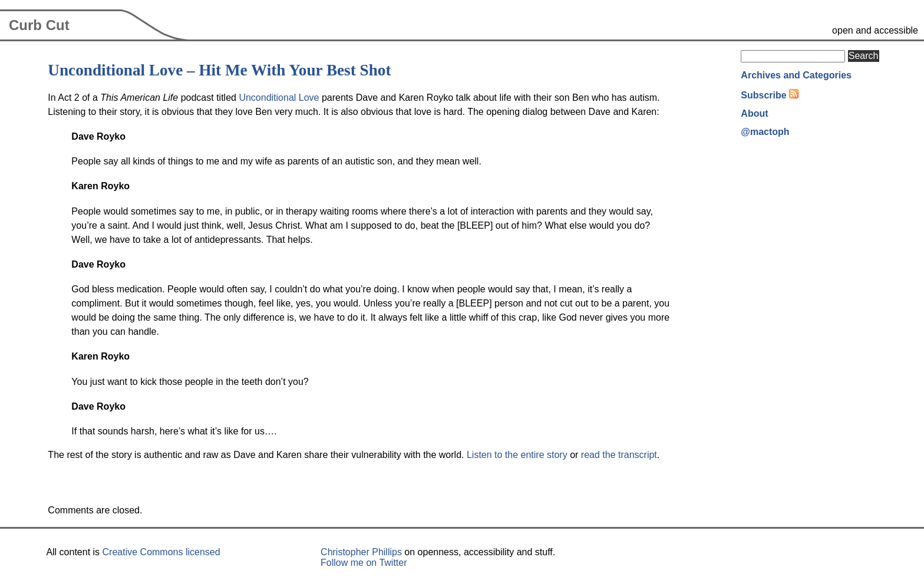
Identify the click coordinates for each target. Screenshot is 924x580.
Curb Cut (39, 25)
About (754, 113)
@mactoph (765, 132)
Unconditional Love (279, 98)
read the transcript (619, 455)
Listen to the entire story (517, 455)
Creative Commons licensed (161, 552)
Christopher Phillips (361, 552)
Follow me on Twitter (364, 563)
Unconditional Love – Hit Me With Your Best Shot (219, 70)
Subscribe (763, 95)
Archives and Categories (796, 75)
